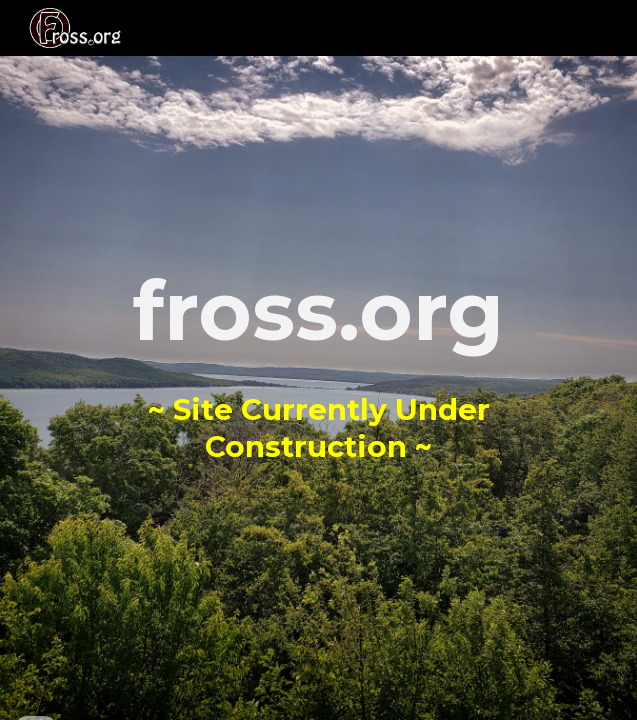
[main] (318, 360)
